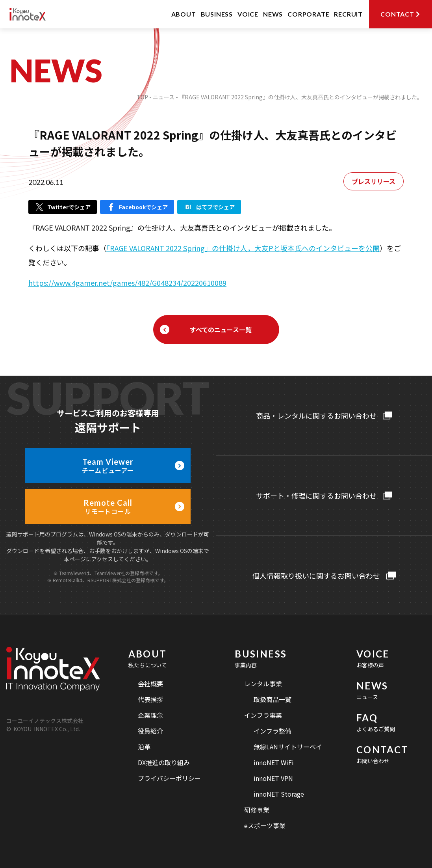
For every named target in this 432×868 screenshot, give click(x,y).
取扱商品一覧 (273, 699)
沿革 (144, 747)
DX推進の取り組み (164, 762)
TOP (142, 97)
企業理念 (150, 715)
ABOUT (184, 14)
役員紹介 (150, 731)
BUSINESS (217, 14)
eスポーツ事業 (265, 825)
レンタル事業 (263, 684)
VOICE (248, 14)
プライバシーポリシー (169, 778)
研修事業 (257, 810)
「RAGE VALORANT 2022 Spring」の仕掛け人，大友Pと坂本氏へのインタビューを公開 (243, 248)
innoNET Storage (279, 794)
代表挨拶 (150, 699)
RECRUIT (348, 14)
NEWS (273, 14)
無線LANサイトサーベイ (288, 747)
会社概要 (150, 684)
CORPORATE (308, 14)
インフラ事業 (263, 715)
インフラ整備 (273, 731)
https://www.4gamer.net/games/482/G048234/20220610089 (127, 283)
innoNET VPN (273, 778)
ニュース (164, 97)
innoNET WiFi (274, 762)
